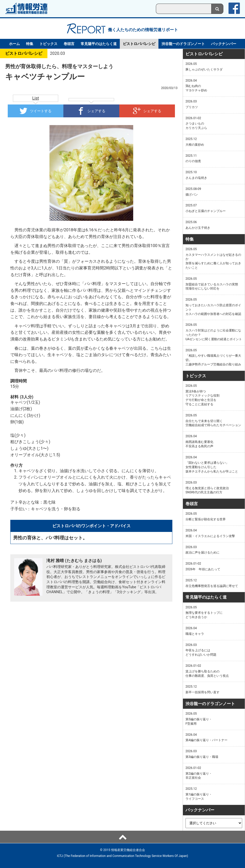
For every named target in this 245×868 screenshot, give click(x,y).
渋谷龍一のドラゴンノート (183, 44)
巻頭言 (69, 44)
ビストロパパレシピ (139, 44)
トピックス (48, 44)
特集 (30, 44)
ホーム (14, 44)
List (36, 98)
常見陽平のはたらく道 (99, 44)
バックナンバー (224, 44)
